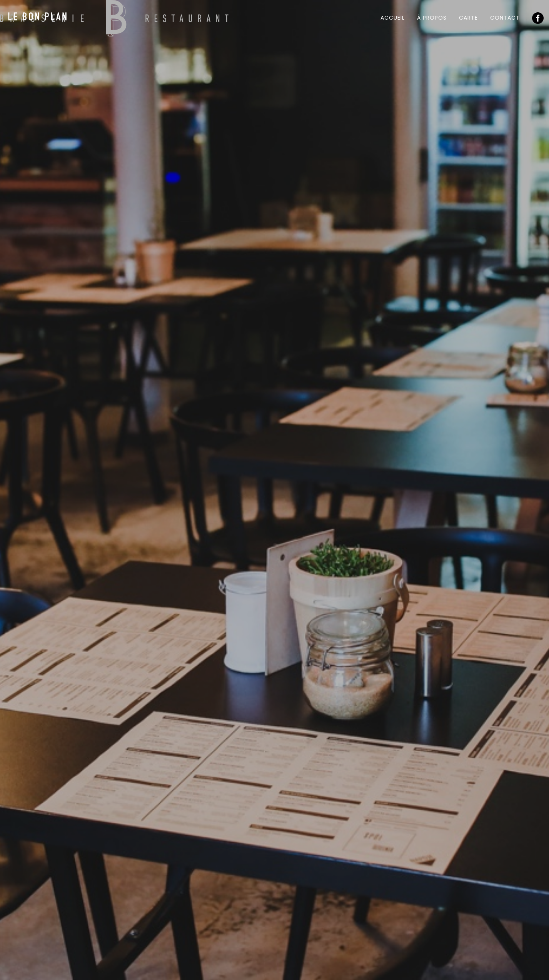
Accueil (393, 18)
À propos (432, 18)
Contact (505, 18)
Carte (468, 18)
